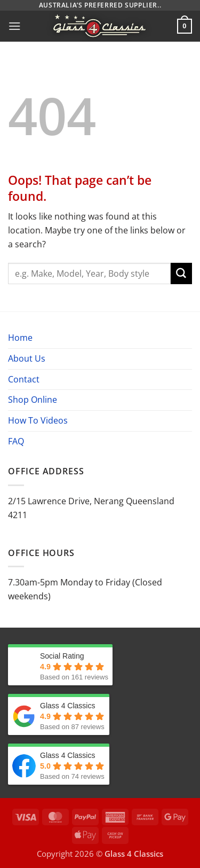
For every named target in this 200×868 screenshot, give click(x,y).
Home (20, 338)
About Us (27, 358)
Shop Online (33, 400)
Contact (24, 379)
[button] (15, 26)
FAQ (16, 441)
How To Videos (38, 420)
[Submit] (181, 273)
